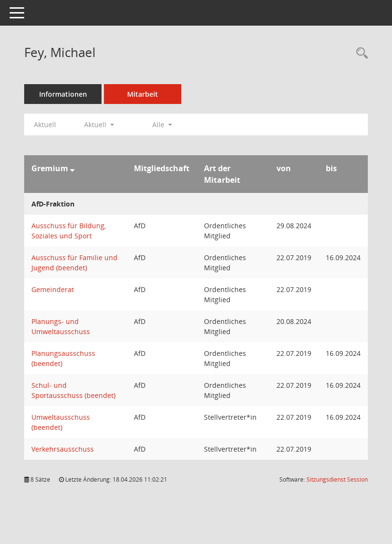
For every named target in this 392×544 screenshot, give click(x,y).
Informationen (63, 94)
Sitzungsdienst (337, 479)
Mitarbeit (143, 94)
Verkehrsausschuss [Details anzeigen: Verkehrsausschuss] (63, 449)
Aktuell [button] (99, 125)
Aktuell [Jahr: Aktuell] (45, 125)
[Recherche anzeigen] (360, 53)
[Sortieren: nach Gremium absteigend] (72, 168)
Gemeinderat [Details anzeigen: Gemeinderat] (53, 289)
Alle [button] (162, 125)
